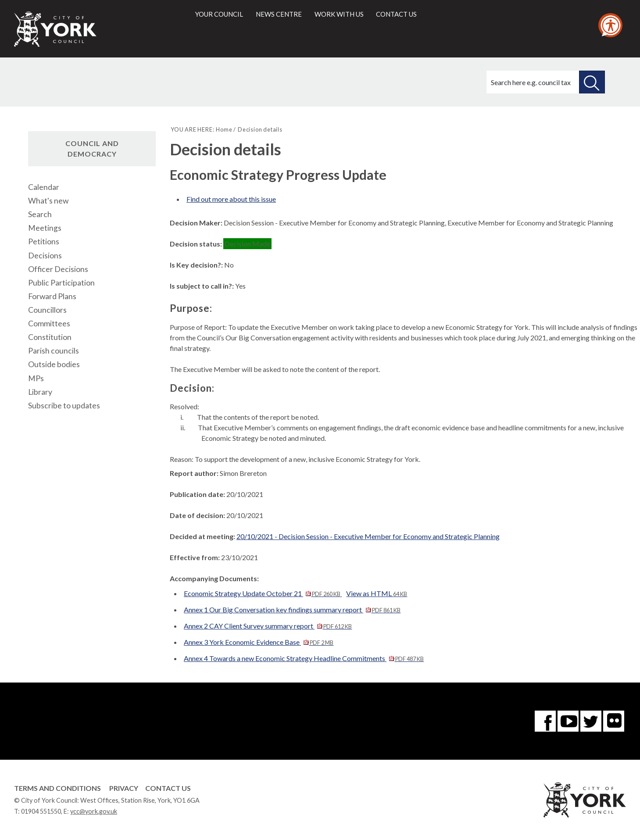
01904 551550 (41, 811)
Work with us (339, 14)
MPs (36, 378)
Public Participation (61, 283)
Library (40, 392)
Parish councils (54, 351)
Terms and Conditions (57, 788)
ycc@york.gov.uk (94, 811)
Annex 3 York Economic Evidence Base (259, 642)
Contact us (396, 14)
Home (224, 129)
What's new (48, 201)
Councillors (47, 310)
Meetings (45, 228)
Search (40, 214)
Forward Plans (52, 296)
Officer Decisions (58, 269)
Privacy (124, 788)
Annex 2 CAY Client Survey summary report (268, 626)
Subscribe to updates (64, 406)
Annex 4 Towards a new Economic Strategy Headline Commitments (304, 658)
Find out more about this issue (231, 199)
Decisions (45, 256)
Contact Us (168, 788)
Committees (49, 323)
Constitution (50, 337)
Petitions (44, 241)
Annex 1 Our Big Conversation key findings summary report (292, 609)
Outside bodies (54, 364)
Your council (219, 14)
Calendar (44, 187)
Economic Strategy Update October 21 (263, 593)
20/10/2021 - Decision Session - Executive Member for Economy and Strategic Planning (368, 536)
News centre (279, 14)
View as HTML (377, 593)
